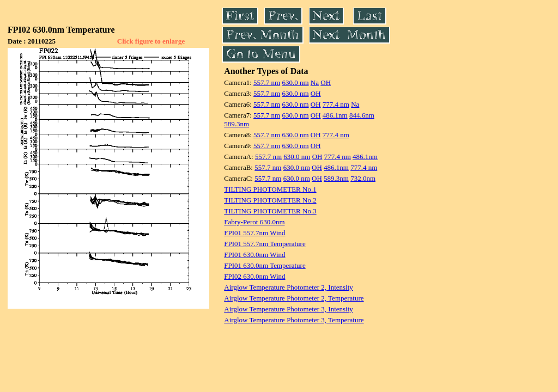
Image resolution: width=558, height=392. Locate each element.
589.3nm (236, 124)
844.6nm (362, 115)
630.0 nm (295, 82)
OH (326, 82)
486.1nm (335, 115)
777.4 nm (336, 104)
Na (315, 82)
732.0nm (363, 178)
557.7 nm (267, 82)
